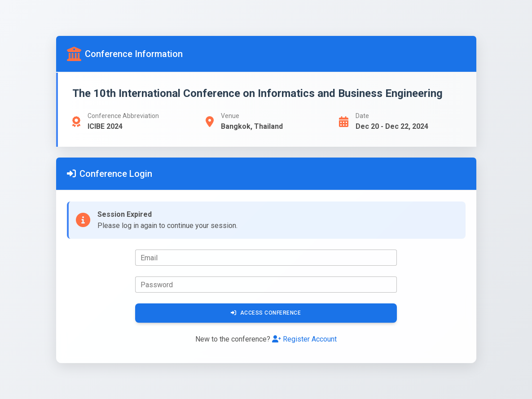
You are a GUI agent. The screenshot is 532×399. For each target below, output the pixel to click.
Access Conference (266, 313)
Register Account (304, 339)
